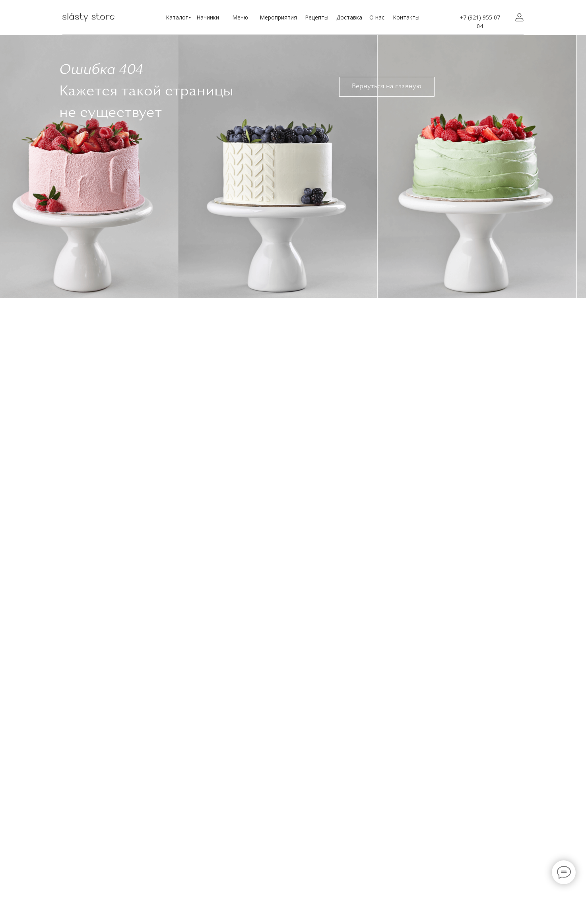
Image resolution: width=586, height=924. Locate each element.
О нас (377, 17)
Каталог (177, 17)
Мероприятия (278, 17)
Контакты (406, 17)
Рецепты (317, 17)
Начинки (208, 17)
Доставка (349, 17)
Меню (240, 17)
